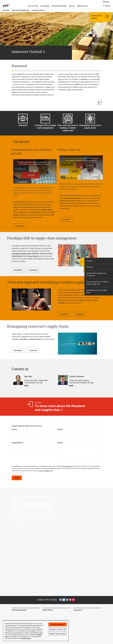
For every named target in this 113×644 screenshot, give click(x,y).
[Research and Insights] (59, 6)
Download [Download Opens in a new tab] (33, 270)
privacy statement (67, 466)
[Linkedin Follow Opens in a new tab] (67, 600)
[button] (35, 171)
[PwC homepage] (6, 5)
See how (18, 524)
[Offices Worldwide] (26, 610)
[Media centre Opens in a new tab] (82, 6)
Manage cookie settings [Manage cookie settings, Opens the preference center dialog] (58, 634)
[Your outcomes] (33, 6)
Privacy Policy (26, 638)
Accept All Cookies (58, 624)
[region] (36, 631)
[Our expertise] (45, 6)
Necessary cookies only (58, 629)
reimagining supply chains (22, 253)
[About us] (72, 6)
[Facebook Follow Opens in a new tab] (60, 600)
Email (26, 385)
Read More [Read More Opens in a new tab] (18, 270)
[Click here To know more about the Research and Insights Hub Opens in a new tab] (56, 407)
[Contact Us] (87, 610)
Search (108, 6)
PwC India (6, 10)
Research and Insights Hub (21, 10)
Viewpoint (23, 125)
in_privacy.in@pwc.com (46, 471)
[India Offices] (56, 610)
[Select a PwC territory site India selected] (107, 2)
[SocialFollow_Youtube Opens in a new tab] (70, 600)
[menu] (83, 262)
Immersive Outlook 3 (39, 10)
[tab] (99, 261)
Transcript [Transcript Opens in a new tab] (20, 226)
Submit (17, 478)
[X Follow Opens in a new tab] (64, 600)
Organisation (18, 443)
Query (61, 443)
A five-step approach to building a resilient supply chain (68, 128)
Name (15, 429)
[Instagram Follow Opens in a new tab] (73, 600)
